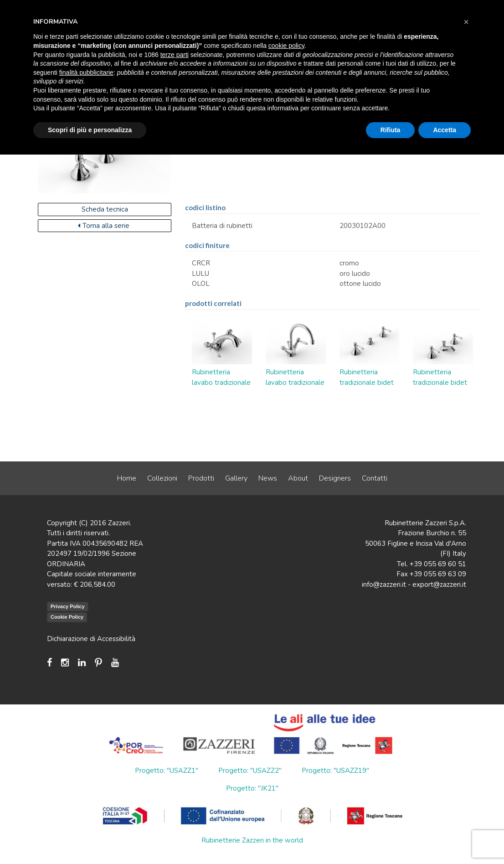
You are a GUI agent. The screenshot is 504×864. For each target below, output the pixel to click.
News (268, 478)
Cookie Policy (67, 617)
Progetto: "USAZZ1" (167, 771)
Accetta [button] (445, 130)
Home (127, 478)
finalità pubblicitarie (86, 72)
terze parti (175, 55)
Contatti (375, 478)
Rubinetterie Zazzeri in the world (252, 840)
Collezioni (162, 478)
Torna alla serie (104, 226)
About (298, 478)
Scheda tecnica (105, 209)
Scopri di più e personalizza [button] (90, 130)
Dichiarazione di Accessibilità (91, 639)
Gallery (236, 478)
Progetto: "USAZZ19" (335, 771)
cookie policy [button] (286, 46)
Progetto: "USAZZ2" (250, 771)
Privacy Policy (68, 606)
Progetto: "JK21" (252, 788)
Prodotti (201, 478)
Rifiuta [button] (391, 130)
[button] (466, 22)
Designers (335, 478)
